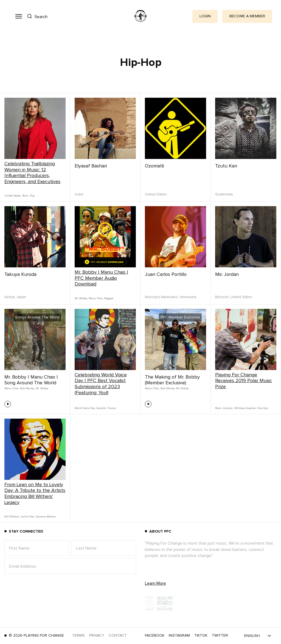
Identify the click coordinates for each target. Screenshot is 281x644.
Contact (118, 635)
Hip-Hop (262, 408)
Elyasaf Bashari (91, 166)
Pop (32, 196)
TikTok (201, 635)
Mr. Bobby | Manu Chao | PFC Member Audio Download (101, 278)
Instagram (179, 635)
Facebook (155, 635)
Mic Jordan (227, 275)
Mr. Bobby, (81, 298)
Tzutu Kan (226, 166)
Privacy (97, 635)
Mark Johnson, (224, 408)
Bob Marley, (27, 388)
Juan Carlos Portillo (166, 275)
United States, (13, 196)
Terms (78, 635)
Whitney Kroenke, (245, 408)
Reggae (109, 298)
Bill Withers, (12, 517)
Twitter (220, 635)
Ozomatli (154, 166)
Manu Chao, (96, 298)
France (112, 408)
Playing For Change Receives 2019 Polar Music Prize (244, 381)
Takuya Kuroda (20, 275)
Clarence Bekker (46, 517)
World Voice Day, (85, 408)
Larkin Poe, (27, 517)
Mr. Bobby (42, 388)
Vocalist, (101, 408)
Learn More (155, 583)
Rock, (26, 196)
